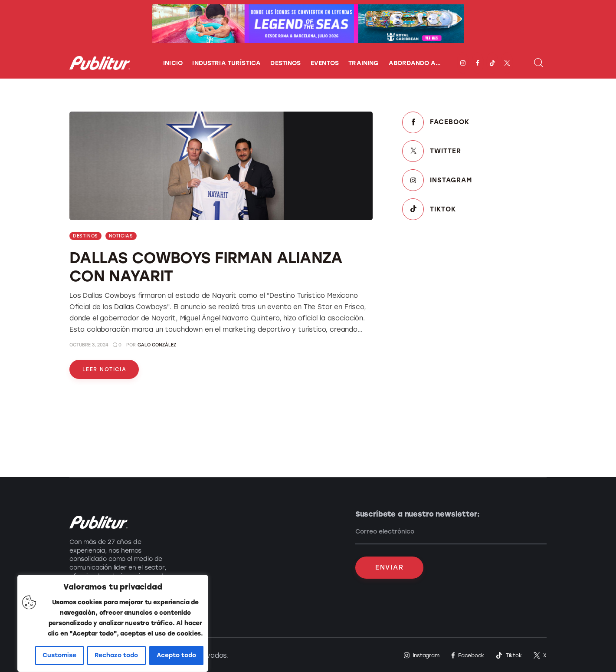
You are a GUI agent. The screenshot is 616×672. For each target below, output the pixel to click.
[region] (113, 623)
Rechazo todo (116, 655)
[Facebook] (474, 123)
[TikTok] (474, 209)
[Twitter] (474, 151)
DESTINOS (85, 236)
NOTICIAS (121, 236)
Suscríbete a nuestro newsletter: (418, 514)
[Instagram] (474, 180)
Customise (59, 655)
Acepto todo (176, 655)
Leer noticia (104, 369)
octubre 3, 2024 (89, 345)
